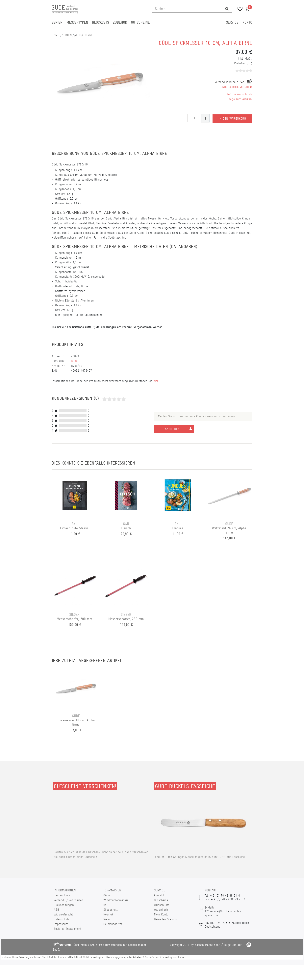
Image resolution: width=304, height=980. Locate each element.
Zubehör (120, 22)
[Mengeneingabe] (194, 118)
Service (232, 22)
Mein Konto (161, 914)
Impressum (61, 924)
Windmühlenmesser (116, 900)
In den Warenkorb (232, 118)
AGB (56, 910)
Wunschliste (162, 905)
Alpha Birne (84, 35)
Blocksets (101, 22)
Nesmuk (108, 914)
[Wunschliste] (239, 9)
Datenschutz (62, 919)
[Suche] (227, 9)
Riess (107, 919)
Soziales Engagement (67, 929)
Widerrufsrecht (63, 914)
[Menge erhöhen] (205, 118)
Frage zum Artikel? (240, 99)
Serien (57, 22)
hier (156, 381)
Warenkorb (161, 910)
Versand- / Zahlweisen (68, 900)
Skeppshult (111, 910)
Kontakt (159, 895)
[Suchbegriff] (187, 9)
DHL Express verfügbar (237, 87)
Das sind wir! (63, 895)
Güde (74, 361)
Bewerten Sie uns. (166, 919)
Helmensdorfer (113, 924)
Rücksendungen (64, 905)
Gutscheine (140, 22)
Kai (105, 905)
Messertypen (77, 22)
